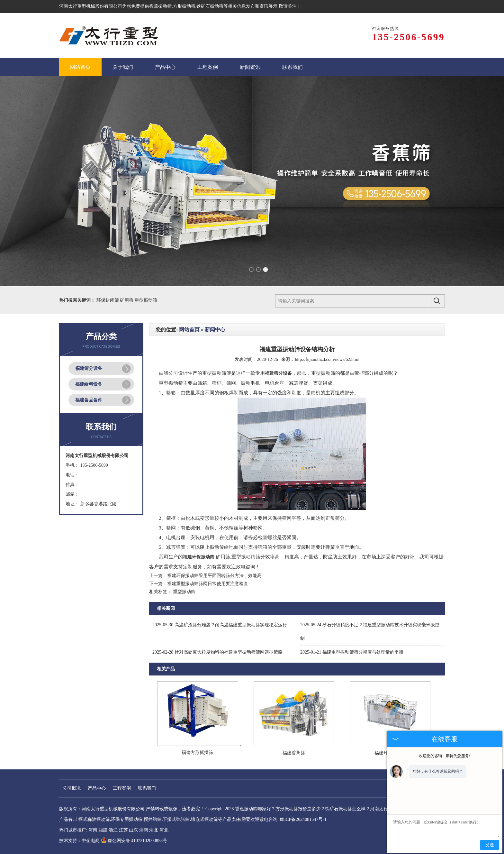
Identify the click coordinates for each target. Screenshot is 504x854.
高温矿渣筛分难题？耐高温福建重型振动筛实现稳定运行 (220, 625)
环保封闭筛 (108, 300)
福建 (103, 830)
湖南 (144, 830)
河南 (93, 830)
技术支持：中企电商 (79, 841)
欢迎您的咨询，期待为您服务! (445, 756)
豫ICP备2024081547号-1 (303, 819)
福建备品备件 (89, 400)
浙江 (113, 830)
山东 (133, 830)
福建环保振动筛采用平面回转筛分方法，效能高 (214, 576)
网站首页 (189, 330)
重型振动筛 (146, 300)
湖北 (154, 830)
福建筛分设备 (89, 368)
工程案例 (122, 788)
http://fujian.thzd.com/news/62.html (327, 359)
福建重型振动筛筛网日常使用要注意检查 (208, 584)
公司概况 (72, 788)
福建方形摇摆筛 (197, 753)
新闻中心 (215, 330)
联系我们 (147, 788)
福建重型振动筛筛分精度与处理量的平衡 (352, 652)
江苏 (123, 830)
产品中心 (97, 788)
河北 (164, 830)
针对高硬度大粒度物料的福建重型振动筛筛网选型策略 (217, 652)
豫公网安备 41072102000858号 (134, 841)
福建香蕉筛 (294, 753)
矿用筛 (127, 300)
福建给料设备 (89, 384)
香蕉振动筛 (160, 6)
